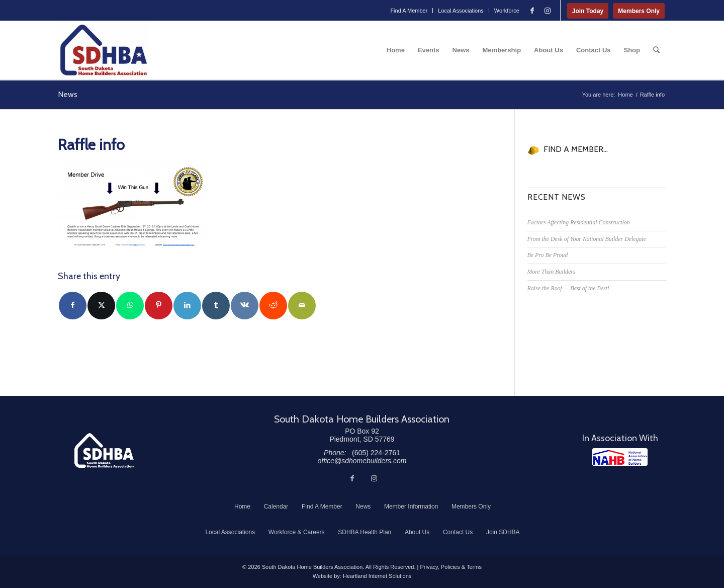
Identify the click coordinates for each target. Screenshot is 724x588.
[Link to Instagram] (548, 11)
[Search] (656, 50)
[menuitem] (409, 11)
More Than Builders (552, 272)
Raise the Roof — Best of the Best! (568, 288)
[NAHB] (620, 457)
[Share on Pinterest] (159, 306)
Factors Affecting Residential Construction (579, 222)
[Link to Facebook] (532, 11)
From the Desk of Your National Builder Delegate (587, 239)
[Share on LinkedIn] (187, 306)
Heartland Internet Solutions (377, 576)
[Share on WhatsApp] (130, 306)
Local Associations (461, 11)
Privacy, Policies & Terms (450, 567)
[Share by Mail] (302, 306)
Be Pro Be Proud (548, 255)
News (68, 94)
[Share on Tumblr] (216, 306)
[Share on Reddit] (273, 306)
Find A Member (409, 11)
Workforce (507, 11)
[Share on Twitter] (101, 306)
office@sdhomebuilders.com (362, 461)
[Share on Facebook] (73, 306)
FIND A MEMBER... (576, 149)
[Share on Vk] (245, 306)
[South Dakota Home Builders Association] (104, 50)
